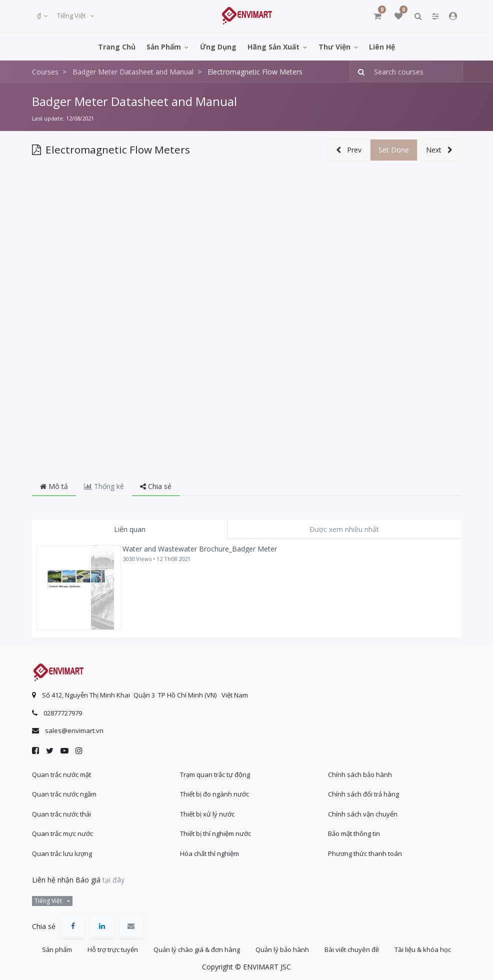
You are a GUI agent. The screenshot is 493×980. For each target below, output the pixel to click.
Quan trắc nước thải (61, 814)
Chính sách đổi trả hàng (363, 794)
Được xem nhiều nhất (344, 529)
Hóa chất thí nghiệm (209, 853)
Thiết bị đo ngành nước (214, 794)
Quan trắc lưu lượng (62, 853)
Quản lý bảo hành (282, 949)
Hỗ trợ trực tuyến (113, 949)
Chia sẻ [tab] (156, 486)
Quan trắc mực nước (62, 833)
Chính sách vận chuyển (363, 814)
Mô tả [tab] (54, 486)
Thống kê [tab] (104, 486)
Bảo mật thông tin (354, 833)
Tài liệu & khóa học (423, 949)
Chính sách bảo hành (360, 774)
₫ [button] (40, 15)
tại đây (113, 880)
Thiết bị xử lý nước (207, 814)
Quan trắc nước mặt (61, 774)
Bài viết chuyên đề (352, 949)
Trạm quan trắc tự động (215, 774)
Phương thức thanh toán (365, 853)
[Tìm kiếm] (358, 72)
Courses (45, 72)
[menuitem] (117, 46)
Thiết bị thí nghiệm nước (215, 833)
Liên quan (130, 529)
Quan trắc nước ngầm (64, 794)
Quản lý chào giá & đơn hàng (197, 949)
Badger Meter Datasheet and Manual (134, 101)
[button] (349, 150)
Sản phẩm (57, 949)
